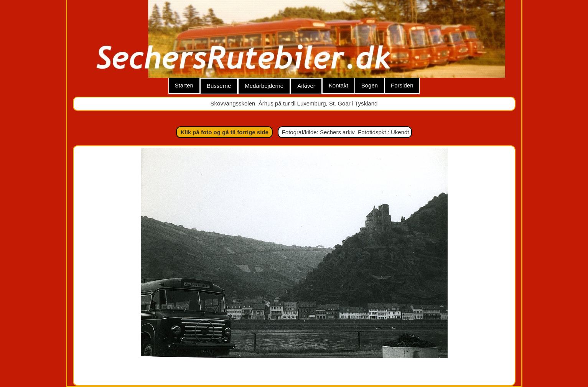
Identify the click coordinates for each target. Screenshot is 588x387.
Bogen (370, 85)
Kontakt (338, 85)
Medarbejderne (264, 86)
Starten (184, 85)
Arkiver (306, 86)
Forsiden (402, 85)
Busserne (219, 86)
